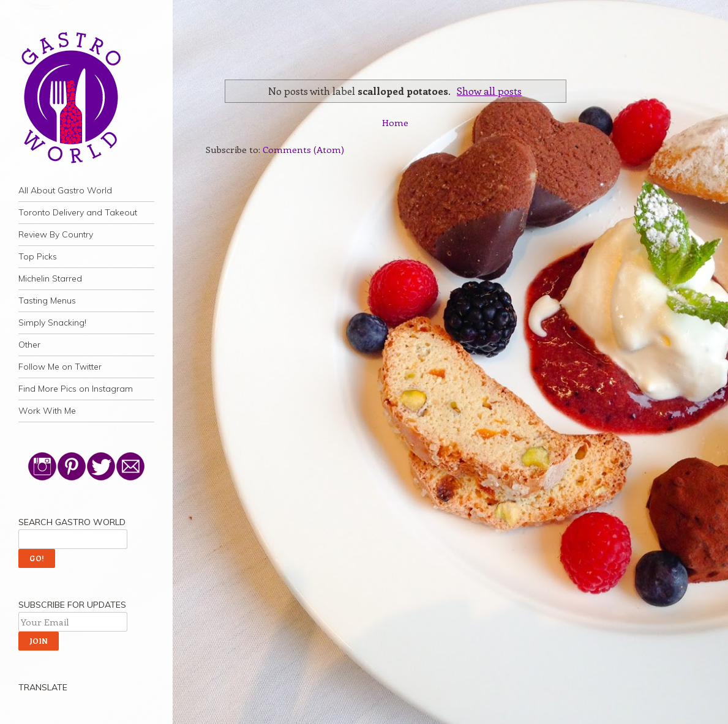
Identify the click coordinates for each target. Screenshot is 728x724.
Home (395, 122)
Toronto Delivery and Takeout (78, 212)
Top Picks (38, 256)
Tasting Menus (47, 300)
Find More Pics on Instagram (76, 389)
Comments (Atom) (303, 149)
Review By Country (56, 234)
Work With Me (47, 411)
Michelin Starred (50, 278)
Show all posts (489, 91)
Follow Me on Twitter (60, 367)
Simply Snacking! (52, 323)
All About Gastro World (65, 190)
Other (29, 345)
